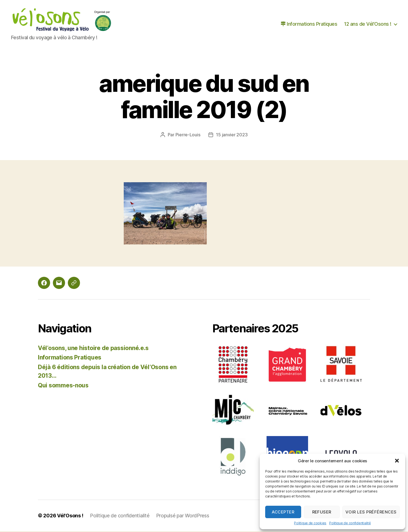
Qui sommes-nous (63, 386)
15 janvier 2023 (232, 135)
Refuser (322, 512)
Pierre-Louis (188, 135)
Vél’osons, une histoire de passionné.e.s (93, 349)
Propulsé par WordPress (183, 516)
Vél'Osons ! (70, 516)
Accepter (283, 512)
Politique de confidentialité (350, 523)
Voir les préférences (371, 512)
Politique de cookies (310, 523)
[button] (397, 461)
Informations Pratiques (309, 24)
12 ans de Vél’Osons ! (368, 24)
